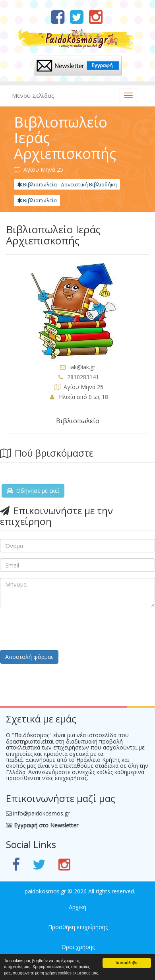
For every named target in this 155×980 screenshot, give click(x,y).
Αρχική (77, 907)
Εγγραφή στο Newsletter (42, 825)
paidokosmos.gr (45, 891)
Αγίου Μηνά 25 (83, 387)
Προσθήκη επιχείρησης (78, 927)
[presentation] (60, 629)
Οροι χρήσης (78, 947)
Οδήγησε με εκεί (33, 491)
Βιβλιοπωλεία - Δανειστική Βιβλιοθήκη (67, 184)
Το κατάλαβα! (127, 963)
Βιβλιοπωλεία (37, 200)
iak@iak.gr (82, 367)
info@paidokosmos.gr (41, 813)
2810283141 (83, 377)
